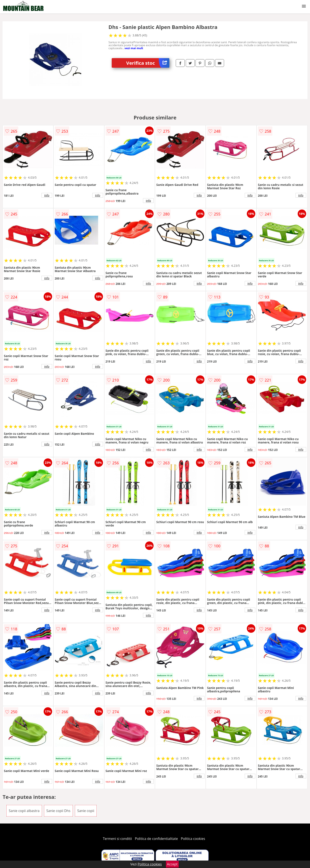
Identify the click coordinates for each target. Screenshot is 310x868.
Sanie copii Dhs (58, 811)
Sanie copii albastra (24, 811)
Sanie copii (86, 811)
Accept (172, 864)
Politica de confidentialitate (156, 839)
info (47, 195)
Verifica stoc (148, 63)
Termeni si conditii (117, 839)
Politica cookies (193, 839)
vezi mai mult (134, 48)
